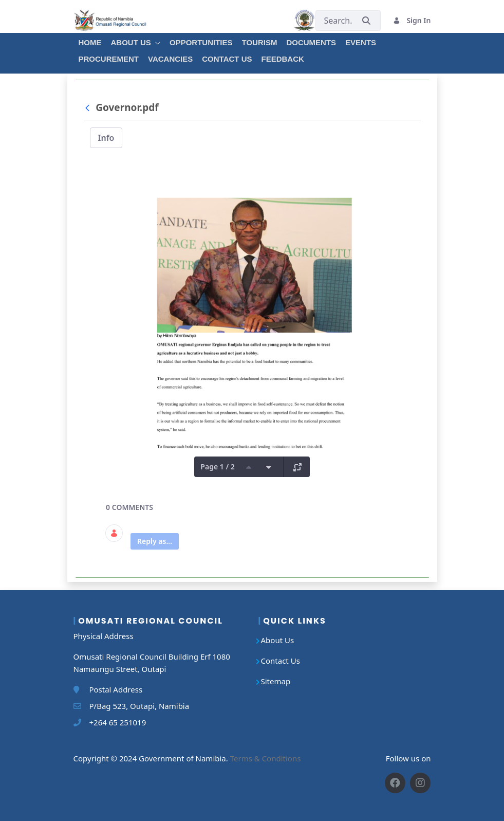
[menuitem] (90, 41)
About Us (278, 640)
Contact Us (281, 661)
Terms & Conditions (266, 758)
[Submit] (366, 20)
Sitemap (276, 681)
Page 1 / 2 (217, 467)
